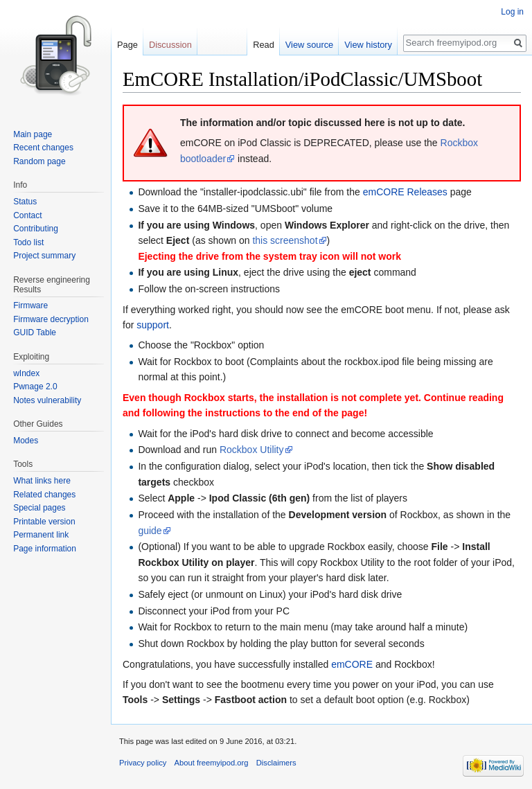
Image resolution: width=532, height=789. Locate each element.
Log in (512, 12)
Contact (27, 215)
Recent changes (43, 148)
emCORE (352, 664)
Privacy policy (143, 763)
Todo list (28, 242)
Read (264, 45)
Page (127, 45)
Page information (45, 549)
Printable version (44, 522)
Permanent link (41, 535)
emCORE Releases (405, 192)
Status (25, 202)
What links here (42, 481)
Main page (33, 134)
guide (150, 531)
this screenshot (285, 240)
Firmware (30, 305)
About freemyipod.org (212, 763)
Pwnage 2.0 (35, 387)
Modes (26, 441)
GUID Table (35, 333)
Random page (39, 161)
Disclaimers (276, 763)
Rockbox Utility (252, 450)
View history (368, 45)
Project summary (44, 256)
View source (309, 45)
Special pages (39, 508)
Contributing (36, 229)
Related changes (44, 495)
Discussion (170, 45)
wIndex (26, 373)
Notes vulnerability (47, 400)
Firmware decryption (51, 319)
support (153, 325)
